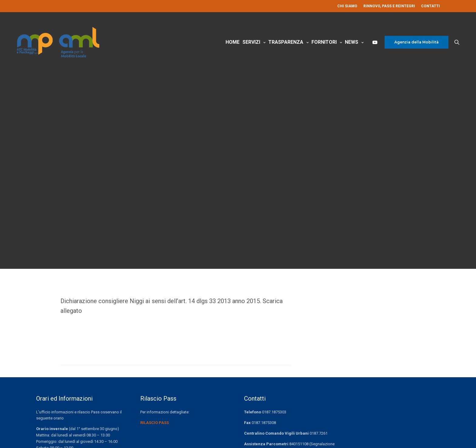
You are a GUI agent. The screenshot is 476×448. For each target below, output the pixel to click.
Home (233, 54)
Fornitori (324, 54)
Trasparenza (286, 54)
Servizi (251, 54)
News (352, 54)
